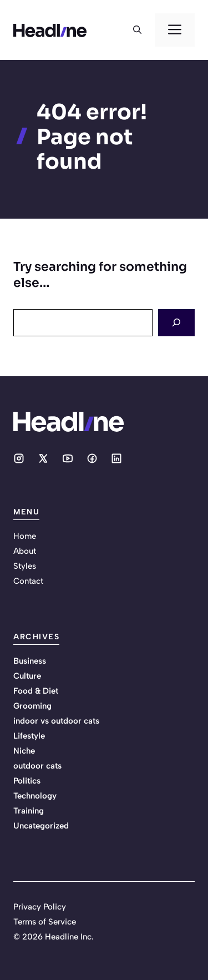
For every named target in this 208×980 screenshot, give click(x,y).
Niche (24, 751)
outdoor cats (37, 766)
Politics (27, 781)
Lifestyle (29, 736)
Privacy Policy (40, 907)
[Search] (176, 323)
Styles (25, 566)
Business (30, 661)
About (25, 551)
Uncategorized (41, 826)
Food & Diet (36, 691)
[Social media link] (19, 458)
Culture (27, 676)
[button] (137, 30)
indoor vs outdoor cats (56, 721)
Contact (28, 581)
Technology (35, 796)
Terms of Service (45, 922)
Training (29, 811)
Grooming (32, 706)
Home (25, 536)
